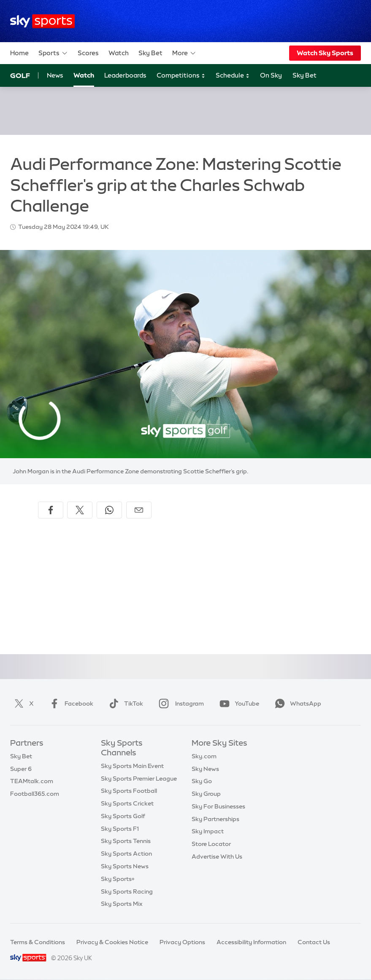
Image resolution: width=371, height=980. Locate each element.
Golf (20, 75)
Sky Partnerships (215, 819)
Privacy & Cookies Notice (112, 942)
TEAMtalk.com (32, 781)
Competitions (181, 76)
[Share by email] (139, 510)
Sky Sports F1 (120, 829)
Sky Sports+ (118, 879)
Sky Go (202, 781)
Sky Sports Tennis (126, 841)
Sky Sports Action (126, 854)
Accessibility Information (251, 942)
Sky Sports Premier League (139, 779)
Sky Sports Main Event (132, 766)
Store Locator (211, 844)
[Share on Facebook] (51, 510)
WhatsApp (296, 703)
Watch (119, 53)
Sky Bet (150, 53)
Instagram (180, 703)
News (55, 75)
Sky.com (204, 756)
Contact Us (314, 942)
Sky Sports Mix (122, 904)
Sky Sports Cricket (127, 803)
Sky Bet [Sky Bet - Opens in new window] (305, 75)
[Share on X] (80, 510)
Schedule (233, 76)
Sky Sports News (125, 866)
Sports (53, 53)
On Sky (271, 75)
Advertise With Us (217, 856)
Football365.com (35, 794)
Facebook (70, 703)
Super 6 (21, 769)
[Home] (42, 21)
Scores (88, 53)
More (184, 53)
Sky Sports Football (129, 791)
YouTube (238, 703)
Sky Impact (208, 831)
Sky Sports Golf (123, 816)
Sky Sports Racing (127, 891)
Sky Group (206, 794)
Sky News (205, 769)
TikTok (124, 703)
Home (19, 53)
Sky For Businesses (218, 806)
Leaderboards (125, 75)
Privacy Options (182, 942)
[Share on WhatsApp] (109, 510)
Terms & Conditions (38, 942)
